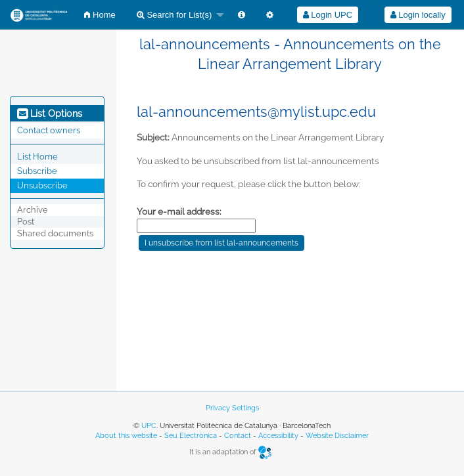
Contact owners (49, 130)
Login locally (418, 15)
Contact (238, 436)
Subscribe (37, 171)
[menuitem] (100, 15)
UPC (149, 426)
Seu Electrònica (191, 436)
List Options (50, 114)
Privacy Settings (232, 408)
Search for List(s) (174, 15)
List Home (37, 157)
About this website (126, 436)
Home (100, 15)
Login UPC (328, 15)
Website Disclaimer (337, 436)
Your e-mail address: (179, 211)
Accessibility (278, 436)
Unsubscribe (42, 185)
